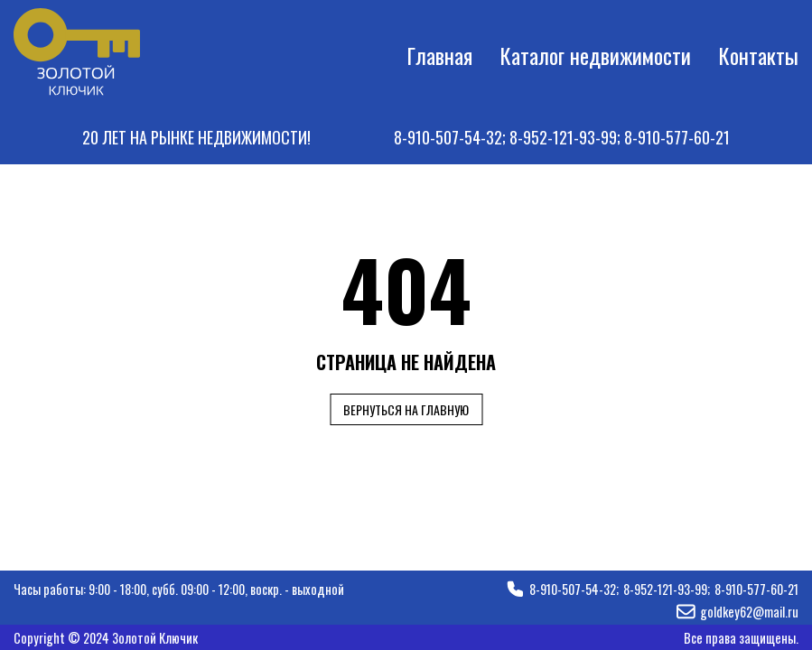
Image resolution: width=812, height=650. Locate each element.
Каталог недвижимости (595, 55)
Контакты (758, 55)
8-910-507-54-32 (448, 137)
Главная (439, 55)
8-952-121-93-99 (563, 137)
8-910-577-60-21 (677, 137)
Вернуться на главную (406, 409)
